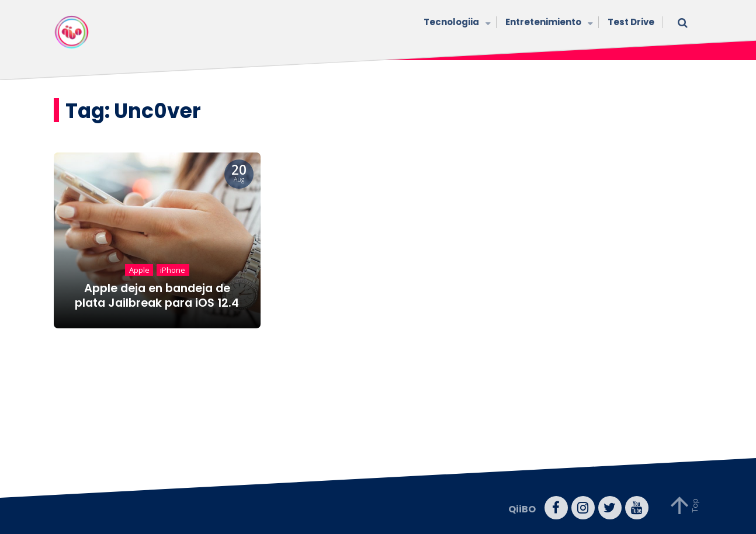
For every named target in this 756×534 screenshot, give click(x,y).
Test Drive (631, 22)
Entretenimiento (548, 23)
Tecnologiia (456, 23)
